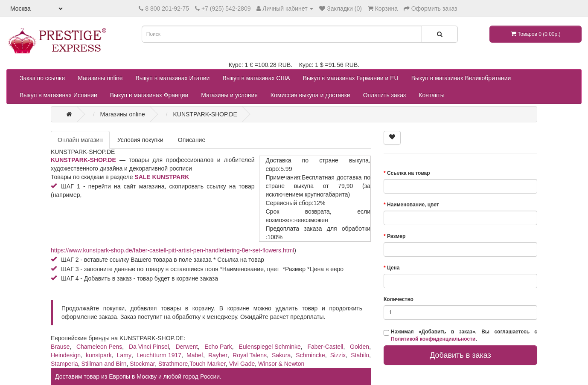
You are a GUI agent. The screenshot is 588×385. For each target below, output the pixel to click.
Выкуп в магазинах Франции (149, 95)
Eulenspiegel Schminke (270, 347)
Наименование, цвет (413, 205)
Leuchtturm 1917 (159, 355)
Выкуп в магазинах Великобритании (461, 78)
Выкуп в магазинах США (256, 78)
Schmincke (310, 355)
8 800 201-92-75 (167, 9)
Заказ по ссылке (42, 78)
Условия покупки (140, 140)
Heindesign (66, 355)
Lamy (124, 355)
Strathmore (173, 364)
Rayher (218, 355)
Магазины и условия (229, 95)
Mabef (195, 355)
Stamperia (64, 364)
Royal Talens (250, 355)
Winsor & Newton (281, 364)
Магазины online (100, 78)
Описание (192, 140)
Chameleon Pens (99, 347)
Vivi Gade (242, 364)
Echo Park (218, 347)
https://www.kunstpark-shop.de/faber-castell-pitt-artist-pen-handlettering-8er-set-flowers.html (172, 250)
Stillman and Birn (104, 364)
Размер (396, 236)
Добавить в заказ (460, 355)
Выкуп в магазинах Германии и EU (351, 78)
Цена (393, 268)
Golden (359, 347)
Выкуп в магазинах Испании (58, 95)
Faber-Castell (325, 347)
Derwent (186, 347)
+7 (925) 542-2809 (226, 9)
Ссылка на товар (409, 173)
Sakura (281, 355)
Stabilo (360, 355)
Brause (60, 347)
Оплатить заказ (385, 95)
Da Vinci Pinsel (149, 347)
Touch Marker (208, 364)
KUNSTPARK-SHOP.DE (83, 160)
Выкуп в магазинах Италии (173, 78)
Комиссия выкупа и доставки (310, 95)
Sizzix (338, 355)
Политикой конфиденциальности (433, 339)
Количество (399, 299)
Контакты (431, 95)
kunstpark (99, 355)
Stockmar (142, 364)
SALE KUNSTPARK (162, 177)
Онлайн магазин (80, 140)
